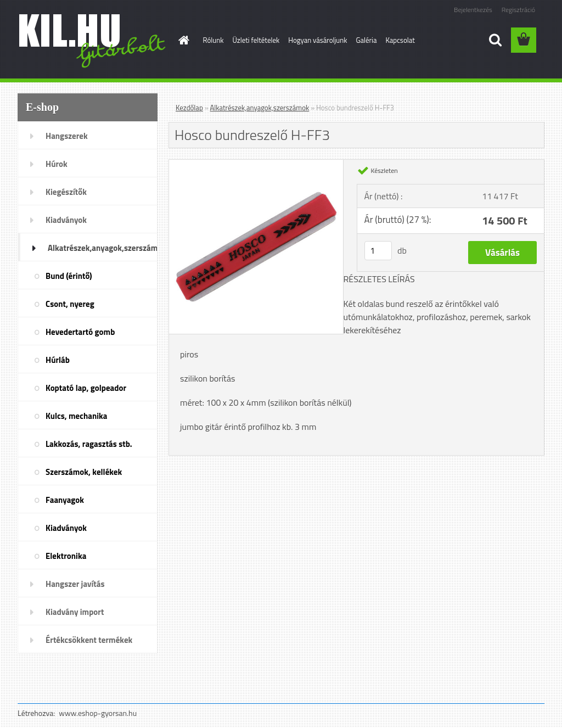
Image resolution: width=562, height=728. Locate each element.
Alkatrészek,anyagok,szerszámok (103, 248)
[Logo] (93, 41)
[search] (495, 40)
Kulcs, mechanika (76, 416)
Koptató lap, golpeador (86, 388)
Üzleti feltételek (256, 40)
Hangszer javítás (75, 584)
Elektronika (66, 556)
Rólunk (213, 40)
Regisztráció (518, 10)
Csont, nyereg (70, 304)
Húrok (57, 164)
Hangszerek (67, 136)
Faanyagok (65, 500)
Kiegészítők (66, 192)
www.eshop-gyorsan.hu (98, 713)
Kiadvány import (75, 612)
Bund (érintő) (69, 276)
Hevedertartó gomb (80, 332)
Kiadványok (66, 220)
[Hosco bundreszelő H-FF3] (256, 164)
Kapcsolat (400, 40)
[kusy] (378, 251)
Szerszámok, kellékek (84, 472)
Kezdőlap (189, 108)
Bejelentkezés (473, 10)
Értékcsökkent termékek (89, 640)
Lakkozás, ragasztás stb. (89, 444)
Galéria (366, 40)
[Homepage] (182, 40)
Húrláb (58, 360)
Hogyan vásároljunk (317, 40)
